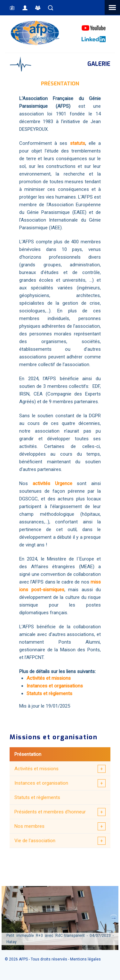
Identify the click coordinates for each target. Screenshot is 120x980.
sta (73, 143)
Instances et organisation (41, 783)
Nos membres (29, 826)
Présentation (28, 754)
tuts (81, 143)
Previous (6, 918)
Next (114, 918)
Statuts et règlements (37, 797)
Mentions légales (85, 959)
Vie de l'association (35, 841)
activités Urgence (52, 483)
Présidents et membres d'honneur (50, 812)
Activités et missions (36, 769)
